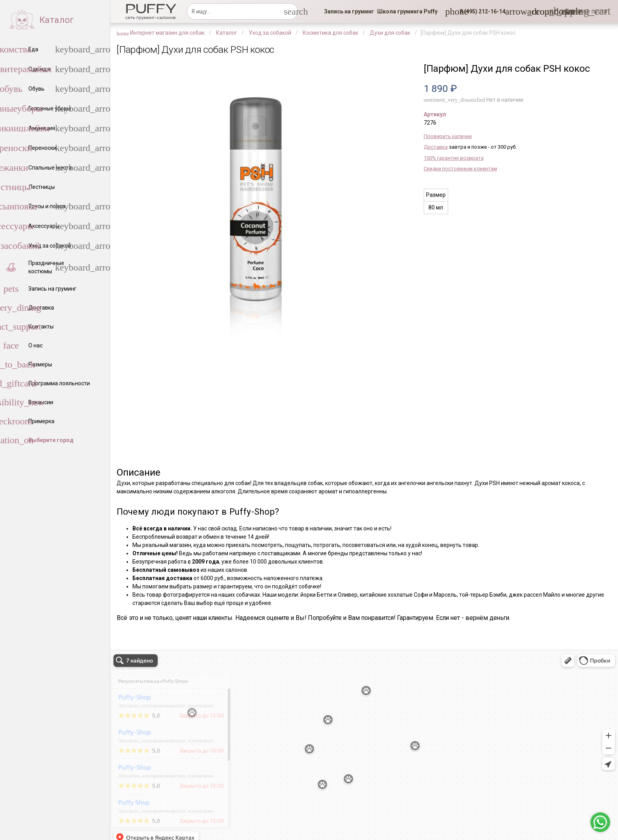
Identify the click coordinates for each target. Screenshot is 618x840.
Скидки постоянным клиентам (460, 169)
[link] (349, 11)
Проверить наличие (448, 136)
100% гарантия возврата (454, 158)
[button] (480, 11)
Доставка (436, 147)
